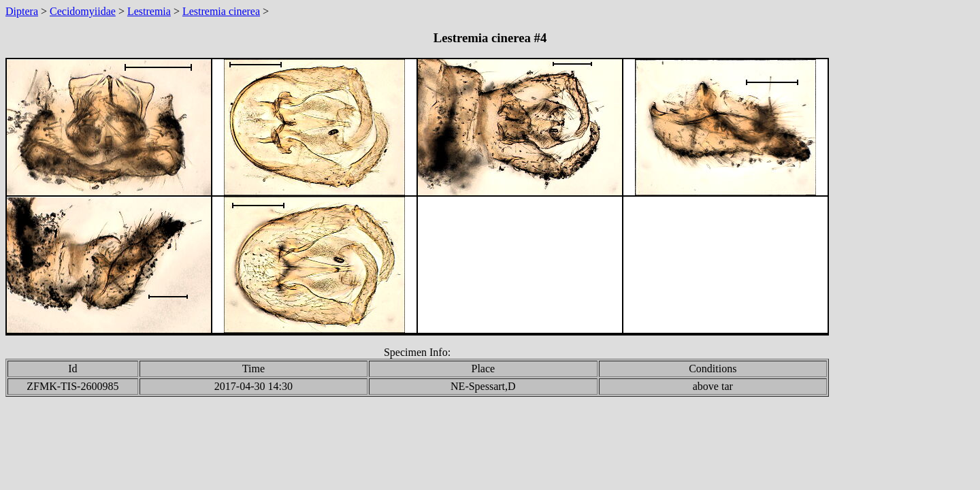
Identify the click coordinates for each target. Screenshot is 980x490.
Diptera (22, 11)
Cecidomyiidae (83, 11)
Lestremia (149, 11)
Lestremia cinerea (221, 11)
